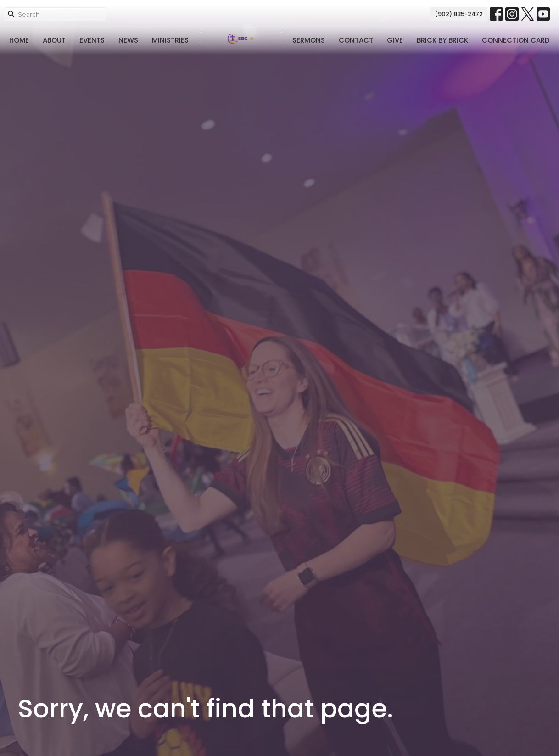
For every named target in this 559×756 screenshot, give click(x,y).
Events (92, 40)
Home (19, 40)
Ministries (170, 40)
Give (395, 40)
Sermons (309, 40)
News (128, 40)
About (54, 40)
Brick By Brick (442, 40)
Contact (356, 40)
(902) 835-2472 (459, 14)
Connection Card (516, 40)
